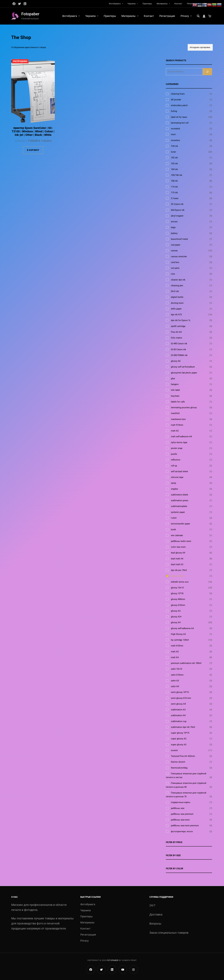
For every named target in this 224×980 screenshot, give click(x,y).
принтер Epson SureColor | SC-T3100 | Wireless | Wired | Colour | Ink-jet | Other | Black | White (33, 132)
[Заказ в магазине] (200, 47)
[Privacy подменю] (191, 16)
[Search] (207, 72)
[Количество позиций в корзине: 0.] (210, 16)
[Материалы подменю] (169, 3)
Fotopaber (31, 14)
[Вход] (204, 16)
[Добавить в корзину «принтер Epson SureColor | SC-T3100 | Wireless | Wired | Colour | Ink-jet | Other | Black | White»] (33, 150)
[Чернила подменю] (137, 3)
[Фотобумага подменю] (122, 3)
